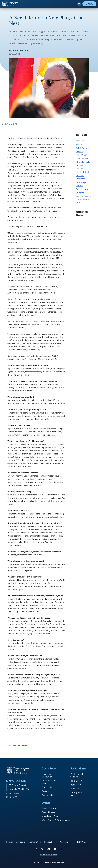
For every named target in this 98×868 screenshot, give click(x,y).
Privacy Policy (50, 842)
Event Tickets (48, 812)
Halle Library (76, 781)
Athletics (75, 789)
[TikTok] (62, 849)
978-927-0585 (13, 794)
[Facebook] (36, 849)
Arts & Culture (49, 808)
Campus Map (48, 795)
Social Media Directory (49, 855)
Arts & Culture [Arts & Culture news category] (82, 148)
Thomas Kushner (18, 138)
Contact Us (47, 787)
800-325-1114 (12, 797)
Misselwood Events (51, 816)
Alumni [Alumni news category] (79, 144)
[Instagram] (42, 849)
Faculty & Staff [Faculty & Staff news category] (82, 172)
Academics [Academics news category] (81, 141)
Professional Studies (77, 775)
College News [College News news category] (82, 158)
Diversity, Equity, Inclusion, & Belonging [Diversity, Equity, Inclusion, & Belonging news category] (83, 165)
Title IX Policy (81, 842)
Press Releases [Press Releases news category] (83, 189)
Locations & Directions (48, 775)
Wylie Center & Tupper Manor (56, 820)
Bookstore (76, 785)
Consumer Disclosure (16, 842)
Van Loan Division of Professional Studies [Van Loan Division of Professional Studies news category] (84, 200)
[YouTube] (49, 849)
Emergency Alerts (76, 794)
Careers (46, 791)
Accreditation (35, 842)
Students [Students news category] (80, 193)
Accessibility (66, 842)
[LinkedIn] (56, 849)
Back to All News (19, 745)
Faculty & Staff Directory (49, 782)
